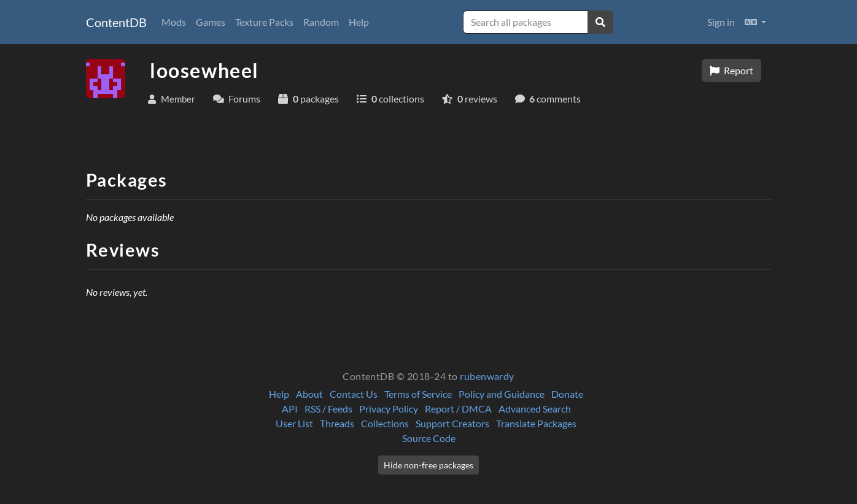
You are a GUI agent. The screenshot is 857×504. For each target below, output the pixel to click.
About (309, 394)
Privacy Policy (389, 409)
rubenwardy (487, 376)
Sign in (721, 22)
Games (211, 22)
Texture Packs (264, 22)
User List (294, 423)
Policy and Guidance (502, 394)
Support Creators (452, 423)
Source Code (429, 438)
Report (731, 70)
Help (359, 22)
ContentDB (116, 22)
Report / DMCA (458, 409)
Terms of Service (418, 394)
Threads (337, 423)
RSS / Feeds (328, 409)
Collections (385, 423)
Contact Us (354, 394)
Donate (567, 394)
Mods (174, 22)
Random (321, 22)
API (290, 409)
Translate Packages (536, 423)
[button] (755, 22)
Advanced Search (535, 409)
